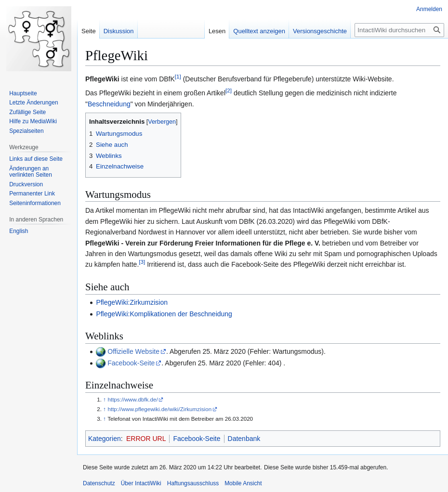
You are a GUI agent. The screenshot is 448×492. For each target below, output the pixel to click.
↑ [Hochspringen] (105, 399)
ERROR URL (146, 439)
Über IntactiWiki (141, 483)
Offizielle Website (133, 351)
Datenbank (244, 439)
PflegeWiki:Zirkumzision (132, 302)
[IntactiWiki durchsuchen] (399, 30)
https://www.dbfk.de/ (132, 399)
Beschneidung (109, 104)
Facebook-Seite (131, 363)
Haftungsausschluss (193, 483)
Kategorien (105, 439)
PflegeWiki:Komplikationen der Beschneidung (164, 314)
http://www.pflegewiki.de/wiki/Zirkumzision (159, 409)
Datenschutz (99, 483)
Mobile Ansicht (243, 483)
